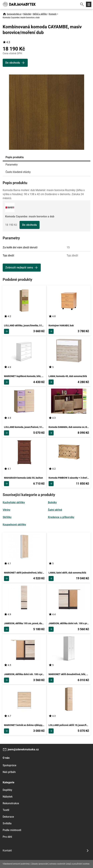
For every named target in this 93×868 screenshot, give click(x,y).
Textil (6, 810)
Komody (53, 14)
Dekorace (8, 817)
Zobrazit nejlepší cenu (19, 267)
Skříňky (7, 517)
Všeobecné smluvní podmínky (16, 864)
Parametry (12, 165)
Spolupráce (10, 765)
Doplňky (7, 790)
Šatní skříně (55, 510)
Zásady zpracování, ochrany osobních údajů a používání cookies (60, 864)
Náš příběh (9, 772)
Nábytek (27, 14)
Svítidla (7, 823)
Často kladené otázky (18, 172)
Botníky (52, 502)
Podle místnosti (12, 830)
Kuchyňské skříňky (14, 502)
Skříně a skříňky (40, 14)
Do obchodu (30, 225)
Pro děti (7, 837)
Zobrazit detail (7, 331)
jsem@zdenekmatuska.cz (23, 749)
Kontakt (7, 851)
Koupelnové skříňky (14, 525)
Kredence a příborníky (61, 517)
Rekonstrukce (11, 803)
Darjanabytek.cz (14, 14)
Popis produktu (15, 157)
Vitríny (7, 510)
